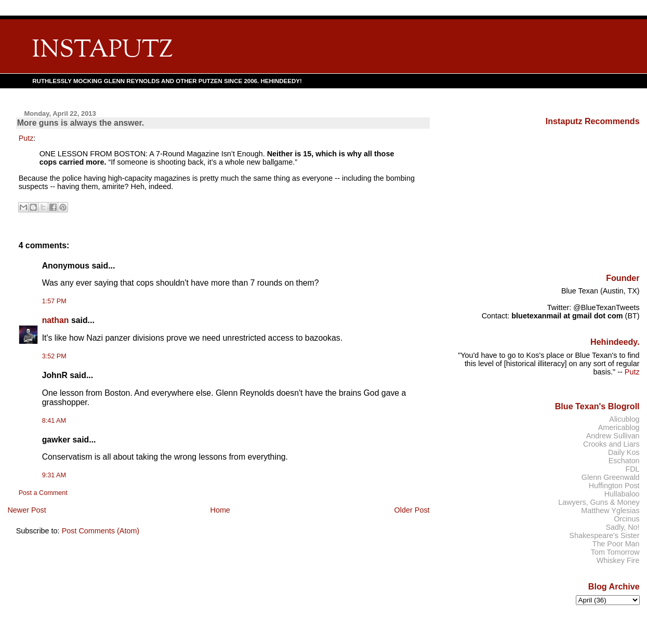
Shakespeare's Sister (604, 535)
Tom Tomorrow (615, 552)
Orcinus (626, 519)
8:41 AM (54, 421)
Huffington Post (614, 486)
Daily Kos (624, 452)
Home (220, 510)
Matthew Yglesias (610, 511)
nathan (56, 320)
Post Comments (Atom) (101, 531)
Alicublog (624, 419)
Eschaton (624, 461)
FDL (632, 469)
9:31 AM (54, 475)
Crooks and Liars (611, 444)
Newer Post (27, 510)
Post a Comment (43, 493)
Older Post (412, 510)
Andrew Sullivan (613, 436)
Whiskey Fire (618, 560)
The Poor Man (616, 544)
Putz (26, 138)
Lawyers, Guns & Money (599, 502)
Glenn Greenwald (611, 477)
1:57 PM (54, 301)
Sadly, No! (622, 527)
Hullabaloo (622, 494)
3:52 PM (54, 356)
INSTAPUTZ (102, 51)
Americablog (619, 427)
